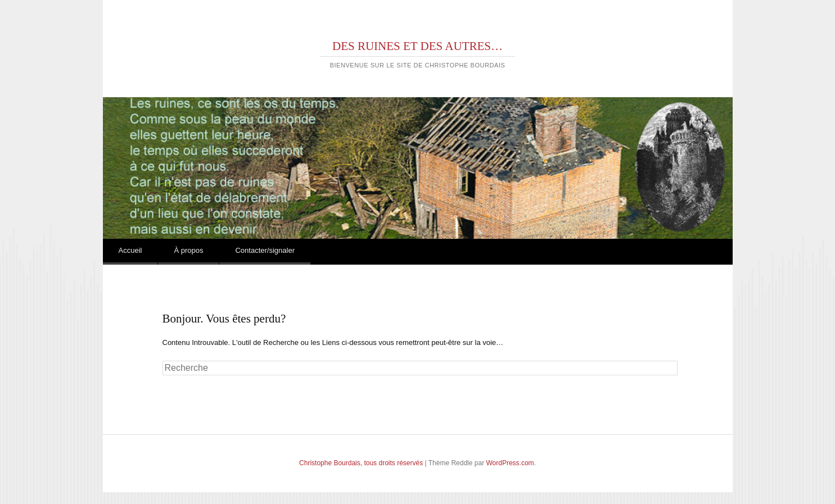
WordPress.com (510, 463)
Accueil (130, 250)
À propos (188, 250)
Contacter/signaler (265, 250)
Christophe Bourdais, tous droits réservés (361, 463)
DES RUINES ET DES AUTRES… (417, 46)
